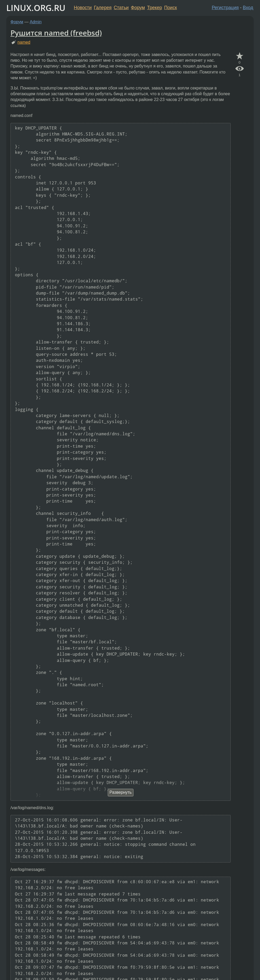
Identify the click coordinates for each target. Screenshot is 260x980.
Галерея (103, 8)
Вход (248, 8)
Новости (83, 8)
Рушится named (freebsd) (56, 33)
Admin (36, 22)
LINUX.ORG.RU (36, 8)
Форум (138, 8)
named (24, 42)
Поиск (171, 8)
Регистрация (225, 8)
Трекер (155, 8)
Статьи (121, 8)
